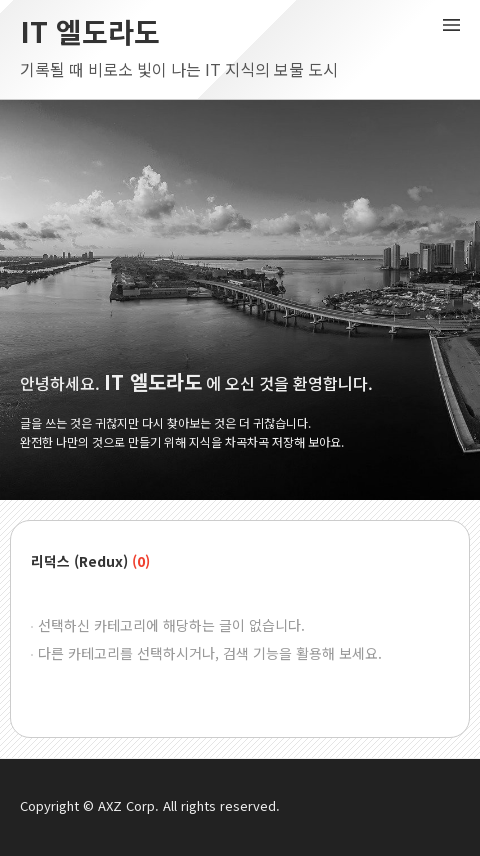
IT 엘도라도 (90, 31)
